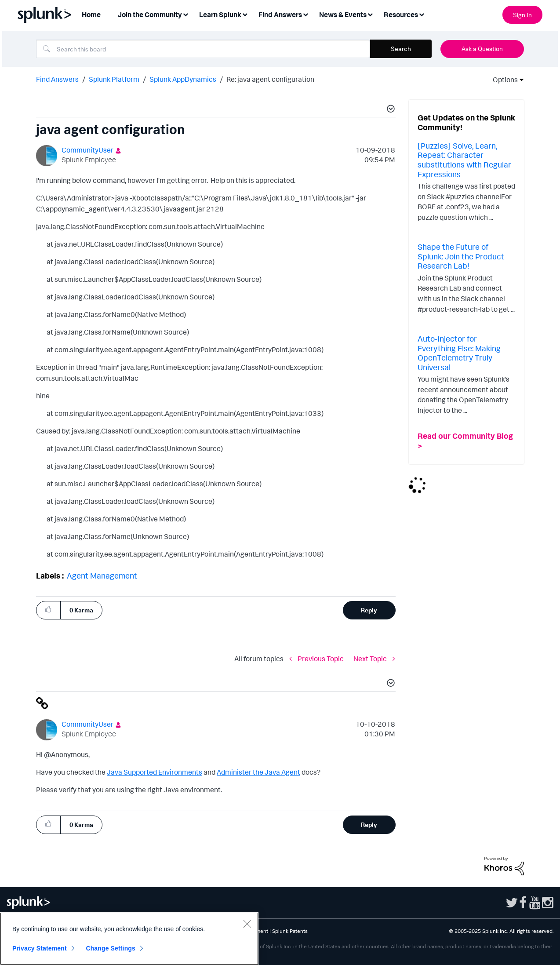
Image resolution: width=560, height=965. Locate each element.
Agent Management (102, 575)
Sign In (522, 15)
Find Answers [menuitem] (280, 15)
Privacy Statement (40, 948)
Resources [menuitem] (401, 15)
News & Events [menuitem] (343, 15)
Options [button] (502, 80)
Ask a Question (482, 49)
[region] (129, 939)
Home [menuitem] (91, 15)
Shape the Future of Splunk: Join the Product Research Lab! (461, 256)
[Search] (203, 49)
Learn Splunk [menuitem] (220, 15)
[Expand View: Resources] (422, 14)
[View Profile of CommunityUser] (87, 150)
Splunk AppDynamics (183, 79)
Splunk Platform (114, 79)
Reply (369, 610)
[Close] (247, 924)
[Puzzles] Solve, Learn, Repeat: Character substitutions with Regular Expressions (464, 160)
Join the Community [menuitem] (150, 15)
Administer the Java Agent (258, 772)
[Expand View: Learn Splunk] (245, 14)
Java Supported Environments (155, 772)
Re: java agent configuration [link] (270, 79)
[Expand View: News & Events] (370, 14)
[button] (389, 110)
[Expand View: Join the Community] (185, 14)
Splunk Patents (290, 931)
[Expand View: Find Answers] (305, 14)
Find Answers (57, 79)
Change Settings (111, 948)
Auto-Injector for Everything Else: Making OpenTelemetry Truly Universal (459, 353)
